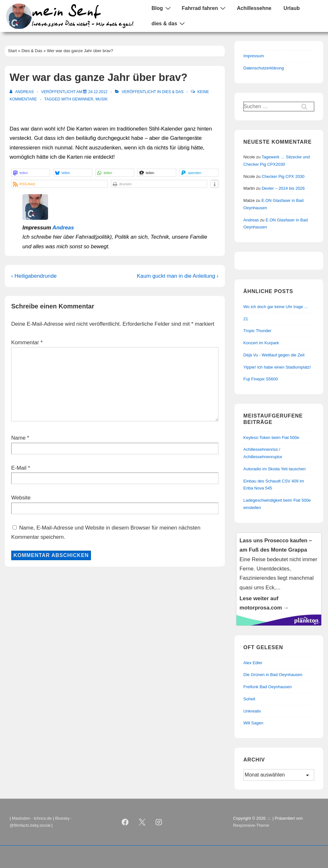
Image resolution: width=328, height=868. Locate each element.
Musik (102, 99)
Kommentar (27, 342)
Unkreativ (252, 711)
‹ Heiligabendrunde (34, 276)
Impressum (254, 56)
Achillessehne (254, 8)
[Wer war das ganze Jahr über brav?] (98, 92)
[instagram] (159, 822)
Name (18, 438)
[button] (31, 173)
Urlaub (292, 8)
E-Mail (19, 468)
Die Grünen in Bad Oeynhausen (273, 675)
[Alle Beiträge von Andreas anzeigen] (22, 92)
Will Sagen (253, 723)
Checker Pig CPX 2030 (283, 176)
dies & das (169, 23)
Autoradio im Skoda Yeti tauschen (275, 469)
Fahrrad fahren (205, 8)
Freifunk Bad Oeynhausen (268, 687)
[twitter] (142, 822)
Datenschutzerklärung (264, 68)
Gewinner (83, 99)
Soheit (249, 699)
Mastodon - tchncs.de (32, 818)
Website (21, 498)
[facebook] (125, 822)
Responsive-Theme (251, 825)
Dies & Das (173, 92)
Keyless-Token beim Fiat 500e (271, 438)
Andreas (63, 228)
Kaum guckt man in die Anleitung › (178, 276)
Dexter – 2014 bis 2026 (283, 188)
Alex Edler (253, 663)
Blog (162, 8)
